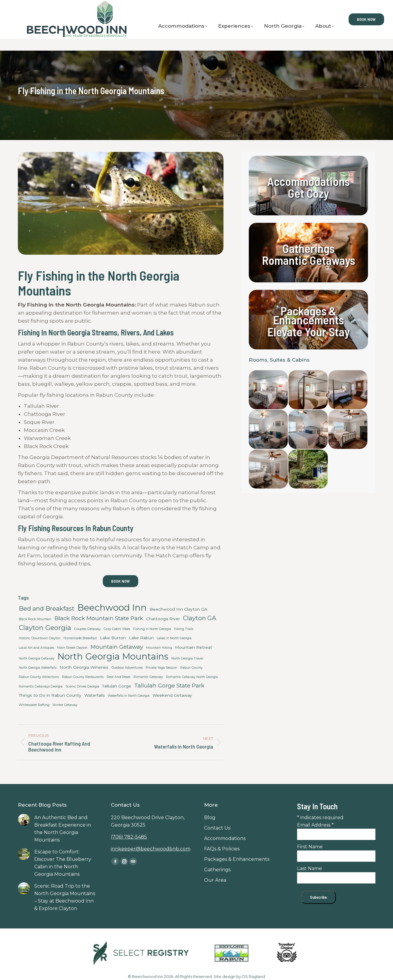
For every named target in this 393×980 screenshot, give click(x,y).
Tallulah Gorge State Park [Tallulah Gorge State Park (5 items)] (169, 686)
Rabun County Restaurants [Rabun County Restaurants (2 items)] (83, 677)
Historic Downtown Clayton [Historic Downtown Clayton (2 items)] (40, 638)
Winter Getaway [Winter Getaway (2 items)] (65, 705)
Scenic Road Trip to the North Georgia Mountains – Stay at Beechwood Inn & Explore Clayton (65, 897)
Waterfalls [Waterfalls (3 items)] (95, 695)
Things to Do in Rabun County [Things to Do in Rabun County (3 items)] (50, 695)
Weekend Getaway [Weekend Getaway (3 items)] (172, 695)
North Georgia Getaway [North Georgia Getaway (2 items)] (37, 658)
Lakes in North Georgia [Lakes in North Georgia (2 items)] (174, 638)
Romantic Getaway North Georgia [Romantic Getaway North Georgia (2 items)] (192, 677)
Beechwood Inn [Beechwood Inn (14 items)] (112, 608)
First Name (310, 847)
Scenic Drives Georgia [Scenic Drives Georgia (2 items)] (82, 686)
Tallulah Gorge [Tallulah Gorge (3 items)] (117, 686)
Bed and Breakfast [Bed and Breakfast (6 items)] (47, 608)
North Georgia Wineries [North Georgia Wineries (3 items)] (84, 667)
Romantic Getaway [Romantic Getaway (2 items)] (148, 677)
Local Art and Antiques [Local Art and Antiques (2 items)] (36, 648)
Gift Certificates (57, 6)
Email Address (315, 825)
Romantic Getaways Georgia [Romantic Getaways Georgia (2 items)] (41, 686)
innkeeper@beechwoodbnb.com (151, 849)
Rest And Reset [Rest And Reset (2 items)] (119, 677)
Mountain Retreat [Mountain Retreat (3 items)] (194, 647)
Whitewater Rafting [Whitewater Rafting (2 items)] (34, 705)
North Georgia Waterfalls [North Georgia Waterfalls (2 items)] (38, 668)
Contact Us (20, 6)
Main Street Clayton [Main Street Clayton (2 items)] (72, 648)
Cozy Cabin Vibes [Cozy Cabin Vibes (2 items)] (117, 629)
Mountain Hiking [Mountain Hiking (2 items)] (159, 648)
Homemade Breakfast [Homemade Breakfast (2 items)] (80, 638)
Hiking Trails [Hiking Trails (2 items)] (184, 629)
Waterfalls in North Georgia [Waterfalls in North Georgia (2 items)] (129, 696)
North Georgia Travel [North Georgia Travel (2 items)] (187, 658)
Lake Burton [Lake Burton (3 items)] (113, 638)
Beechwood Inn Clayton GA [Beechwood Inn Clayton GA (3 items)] (178, 609)
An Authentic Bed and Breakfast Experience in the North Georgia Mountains (63, 829)
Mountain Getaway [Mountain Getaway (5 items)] (117, 647)
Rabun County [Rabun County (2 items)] (191, 668)
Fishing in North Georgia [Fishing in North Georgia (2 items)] (152, 629)
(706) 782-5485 (129, 837)
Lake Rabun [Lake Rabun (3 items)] (141, 638)
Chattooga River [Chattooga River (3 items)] (163, 619)
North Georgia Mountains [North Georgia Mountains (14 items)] (113, 656)
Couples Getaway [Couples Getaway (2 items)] (87, 629)
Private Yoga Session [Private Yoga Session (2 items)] (161, 668)
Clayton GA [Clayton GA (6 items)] (200, 618)
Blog (88, 6)
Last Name (310, 868)
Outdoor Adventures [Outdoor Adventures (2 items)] (127, 668)
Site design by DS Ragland (239, 976)
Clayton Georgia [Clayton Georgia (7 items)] (45, 628)
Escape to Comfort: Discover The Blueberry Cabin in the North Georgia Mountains (63, 863)
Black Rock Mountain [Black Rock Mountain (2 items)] (35, 619)
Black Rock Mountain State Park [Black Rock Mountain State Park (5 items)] (99, 618)
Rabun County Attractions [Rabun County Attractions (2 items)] (39, 677)
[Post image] (24, 820)
